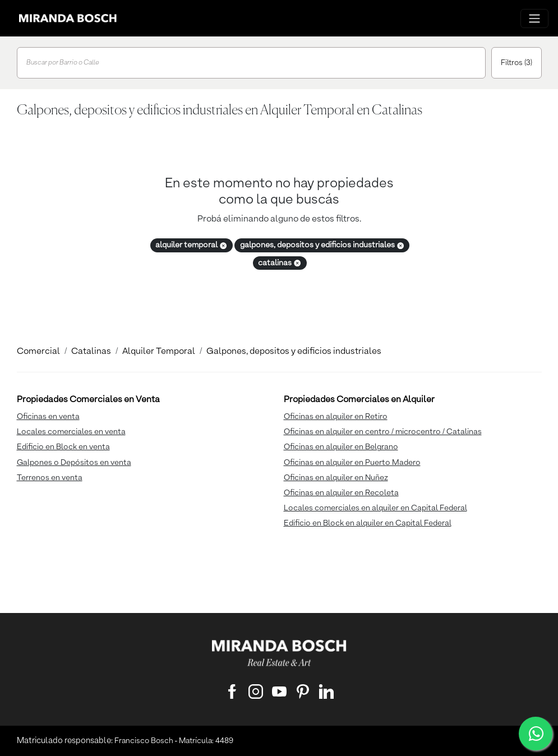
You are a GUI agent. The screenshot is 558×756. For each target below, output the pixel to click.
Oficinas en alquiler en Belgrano (341, 447)
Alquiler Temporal (159, 352)
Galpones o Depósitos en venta (74, 463)
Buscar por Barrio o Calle (63, 63)
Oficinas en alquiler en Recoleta (341, 493)
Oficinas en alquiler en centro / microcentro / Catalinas (383, 432)
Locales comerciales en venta (71, 432)
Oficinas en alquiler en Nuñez (336, 478)
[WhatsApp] (536, 734)
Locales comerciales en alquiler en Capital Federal (375, 508)
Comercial (38, 352)
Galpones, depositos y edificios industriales (294, 352)
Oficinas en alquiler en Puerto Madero (352, 463)
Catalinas (91, 352)
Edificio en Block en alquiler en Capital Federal (368, 523)
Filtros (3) (517, 63)
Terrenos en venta (50, 478)
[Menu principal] (534, 19)
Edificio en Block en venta (63, 447)
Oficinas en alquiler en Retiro (336, 417)
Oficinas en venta (48, 417)
